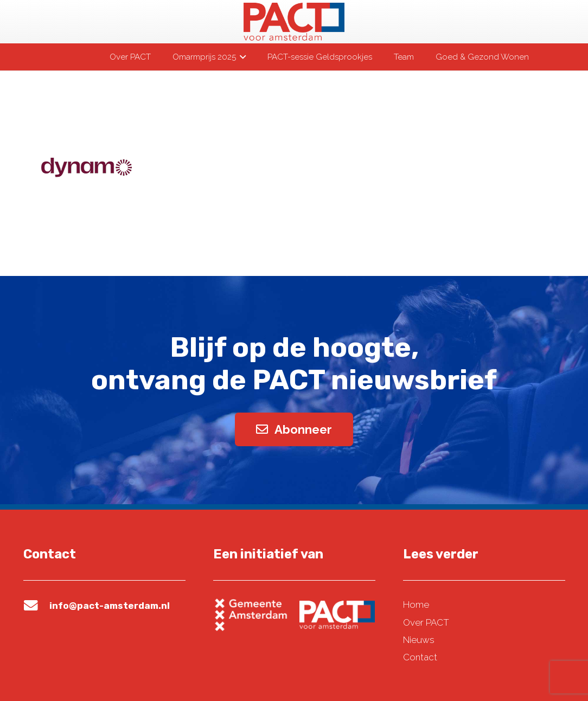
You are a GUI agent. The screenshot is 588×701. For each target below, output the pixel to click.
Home (416, 604)
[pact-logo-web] (294, 22)
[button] (241, 57)
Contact (420, 657)
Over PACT (426, 622)
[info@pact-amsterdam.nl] (36, 606)
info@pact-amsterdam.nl (110, 606)
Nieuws (419, 640)
